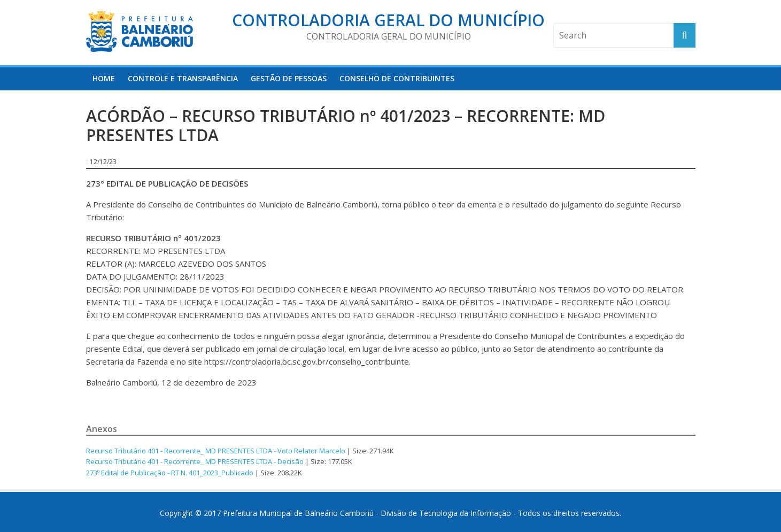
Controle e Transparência (183, 78)
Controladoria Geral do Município (388, 20)
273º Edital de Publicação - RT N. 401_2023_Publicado (170, 473)
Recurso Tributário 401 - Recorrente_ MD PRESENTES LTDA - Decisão (195, 461)
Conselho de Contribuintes (397, 78)
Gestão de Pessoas (289, 78)
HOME (104, 78)
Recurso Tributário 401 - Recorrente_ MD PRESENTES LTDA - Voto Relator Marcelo (216, 451)
